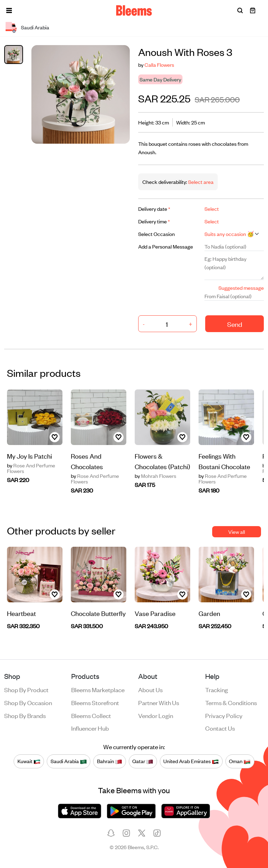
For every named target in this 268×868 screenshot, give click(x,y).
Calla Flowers (159, 64)
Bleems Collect (91, 715)
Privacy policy (224, 715)
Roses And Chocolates (87, 461)
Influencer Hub (90, 728)
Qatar (143, 761)
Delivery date (154, 209)
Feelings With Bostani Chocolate (224, 461)
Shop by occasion (28, 702)
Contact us (220, 728)
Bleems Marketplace (98, 689)
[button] (9, 10)
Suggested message (241, 288)
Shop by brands (25, 715)
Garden (209, 613)
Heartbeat (21, 613)
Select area (200, 182)
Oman (240, 761)
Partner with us (159, 702)
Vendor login (156, 715)
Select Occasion (157, 234)
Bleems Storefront (95, 702)
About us (150, 689)
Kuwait (29, 761)
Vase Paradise (155, 613)
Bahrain (110, 761)
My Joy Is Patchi (29, 456)
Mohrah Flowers (155, 476)
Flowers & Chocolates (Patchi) (162, 461)
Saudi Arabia (69, 761)
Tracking (217, 689)
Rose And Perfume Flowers (31, 468)
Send (235, 324)
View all (237, 532)
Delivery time (154, 221)
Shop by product (26, 689)
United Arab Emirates (191, 761)
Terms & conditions (231, 702)
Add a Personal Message (166, 246)
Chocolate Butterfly (98, 613)
